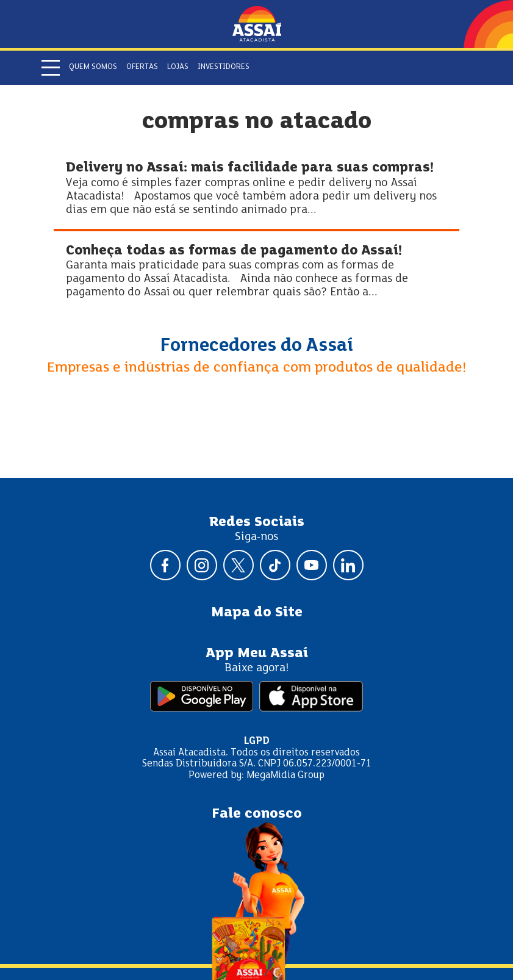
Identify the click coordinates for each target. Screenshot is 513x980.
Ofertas (142, 67)
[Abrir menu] (51, 68)
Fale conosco (257, 814)
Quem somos (93, 67)
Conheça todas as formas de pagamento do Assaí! (234, 251)
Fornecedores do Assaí (257, 346)
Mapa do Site (257, 613)
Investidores (224, 67)
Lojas (178, 67)
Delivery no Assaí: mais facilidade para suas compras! (250, 168)
